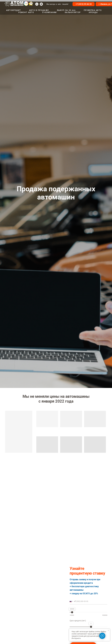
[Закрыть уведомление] (108, 630)
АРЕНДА (93, 12)
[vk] (37, 4)
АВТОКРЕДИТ (14, 10)
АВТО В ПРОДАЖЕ (39, 10)
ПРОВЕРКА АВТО (93, 10)
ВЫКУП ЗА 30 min (66, 10)
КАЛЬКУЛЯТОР (73, 12)
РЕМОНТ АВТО (26, 12)
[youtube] (41, 4)
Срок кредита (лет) (78, 621)
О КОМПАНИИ (49, 12)
